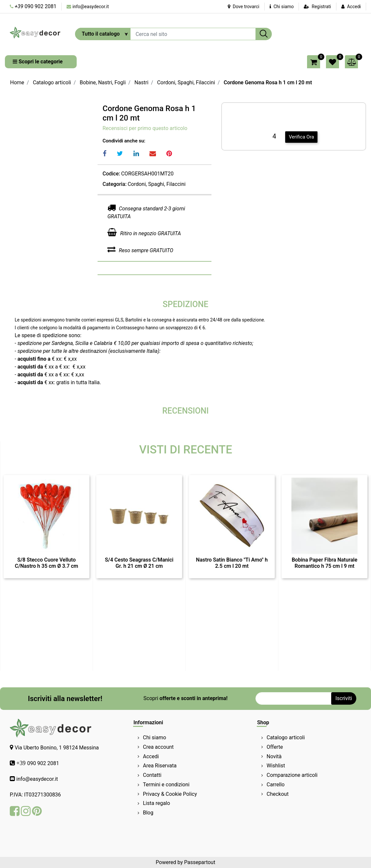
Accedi (354, 7)
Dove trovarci (244, 7)
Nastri (141, 82)
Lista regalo (156, 803)
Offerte (275, 747)
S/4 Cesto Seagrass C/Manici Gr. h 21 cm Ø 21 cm (139, 563)
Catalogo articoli (52, 82)
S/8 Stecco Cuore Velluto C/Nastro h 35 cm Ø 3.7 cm (46, 563)
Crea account (158, 747)
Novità (274, 756)
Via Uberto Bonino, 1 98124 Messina (57, 748)
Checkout (278, 794)
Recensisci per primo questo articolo (145, 128)
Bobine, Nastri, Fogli (103, 82)
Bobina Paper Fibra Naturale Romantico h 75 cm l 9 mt (325, 563)
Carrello (276, 785)
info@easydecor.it (91, 7)
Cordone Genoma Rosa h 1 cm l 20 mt (268, 82)
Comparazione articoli (292, 775)
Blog (148, 813)
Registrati (321, 7)
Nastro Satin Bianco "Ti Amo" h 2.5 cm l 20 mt (232, 563)
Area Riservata (160, 766)
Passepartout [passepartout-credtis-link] (200, 862)
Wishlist (276, 766)
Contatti (152, 775)
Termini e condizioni (166, 785)
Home (17, 82)
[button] (264, 34)
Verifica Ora (301, 137)
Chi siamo (282, 7)
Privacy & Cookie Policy (170, 794)
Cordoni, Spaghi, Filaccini (186, 82)
